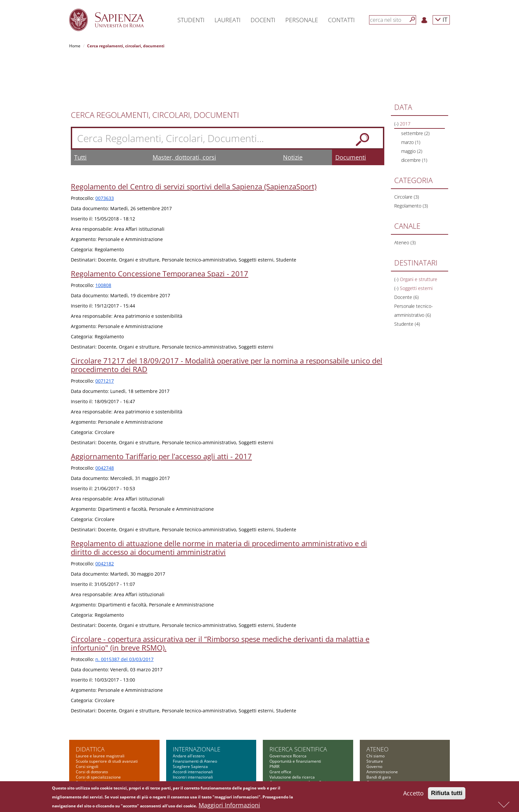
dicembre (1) (414, 118)
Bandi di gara (379, 735)
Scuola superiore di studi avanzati (107, 719)
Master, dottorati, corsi (184, 115)
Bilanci (373, 751)
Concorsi (375, 740)
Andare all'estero (189, 714)
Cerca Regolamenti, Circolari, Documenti (155, 72)
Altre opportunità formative (101, 766)
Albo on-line (377, 766)
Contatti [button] (341, 20)
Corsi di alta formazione (98, 751)
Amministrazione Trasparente (394, 745)
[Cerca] (412, 20)
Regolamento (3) (411, 163)
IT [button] (441, 19)
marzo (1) (411, 100)
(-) (397, 81)
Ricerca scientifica (298, 707)
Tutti (80, 115)
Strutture (375, 719)
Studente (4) (407, 282)
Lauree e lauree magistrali (100, 714)
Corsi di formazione (94, 756)
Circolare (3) (407, 154)
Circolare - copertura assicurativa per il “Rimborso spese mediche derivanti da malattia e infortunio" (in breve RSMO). (220, 601)
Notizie (293, 115)
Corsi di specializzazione (98, 735)
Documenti (351, 115)
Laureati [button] (228, 20)
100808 (103, 243)
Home (75, 46)
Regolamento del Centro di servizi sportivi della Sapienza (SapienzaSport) (194, 144)
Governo (374, 724)
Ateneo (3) (405, 200)
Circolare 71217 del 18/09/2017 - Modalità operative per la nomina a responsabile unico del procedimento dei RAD (227, 322)
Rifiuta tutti (447, 793)
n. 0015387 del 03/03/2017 (124, 617)
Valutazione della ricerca (292, 735)
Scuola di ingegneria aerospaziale (107, 740)
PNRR (274, 724)
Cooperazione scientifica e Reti (298, 740)
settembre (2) (415, 91)
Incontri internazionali (193, 735)
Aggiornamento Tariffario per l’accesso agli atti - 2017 (161, 414)
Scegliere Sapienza (190, 724)
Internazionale (197, 707)
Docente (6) (406, 255)
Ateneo (377, 707)
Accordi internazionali (193, 729)
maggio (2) (412, 109)
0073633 (105, 156)
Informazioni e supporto (291, 745)
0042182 (105, 521)
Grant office (280, 729)
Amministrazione (382, 729)
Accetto (413, 793)
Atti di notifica (379, 761)
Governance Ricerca (288, 714)
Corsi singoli (87, 724)
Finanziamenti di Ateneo (195, 719)
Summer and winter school (100, 761)
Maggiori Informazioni (229, 805)
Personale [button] (302, 20)
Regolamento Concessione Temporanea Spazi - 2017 (160, 231)
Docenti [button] (263, 20)
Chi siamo (376, 714)
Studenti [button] (191, 20)
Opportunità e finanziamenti (295, 719)
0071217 (105, 338)
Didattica (90, 707)
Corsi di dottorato (92, 729)
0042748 (105, 426)
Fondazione (377, 756)
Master (82, 745)
